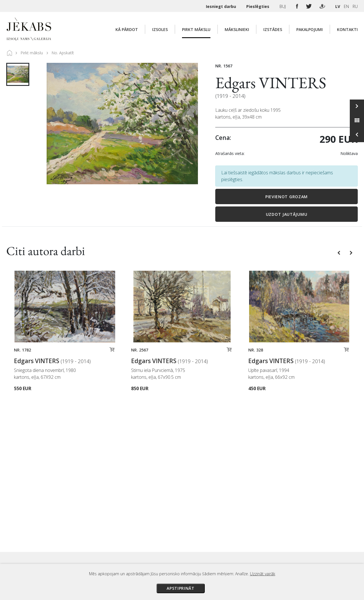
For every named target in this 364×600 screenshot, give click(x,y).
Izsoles (160, 29)
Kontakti (347, 29)
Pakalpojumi (310, 29)
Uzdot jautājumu (287, 214)
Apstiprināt (181, 588)
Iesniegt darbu (222, 6)
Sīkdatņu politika (232, 552)
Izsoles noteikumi (234, 512)
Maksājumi (227, 520)
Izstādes (273, 29)
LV (338, 6)
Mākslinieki (237, 29)
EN (346, 6)
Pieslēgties (258, 6)
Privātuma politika (234, 544)
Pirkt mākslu (196, 29)
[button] (339, 252)
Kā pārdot (127, 29)
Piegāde (225, 528)
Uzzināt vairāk (263, 574)
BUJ (283, 6)
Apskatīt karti (90, 526)
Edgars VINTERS (271, 83)
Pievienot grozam (287, 197)
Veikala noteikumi (234, 536)
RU (355, 6)
